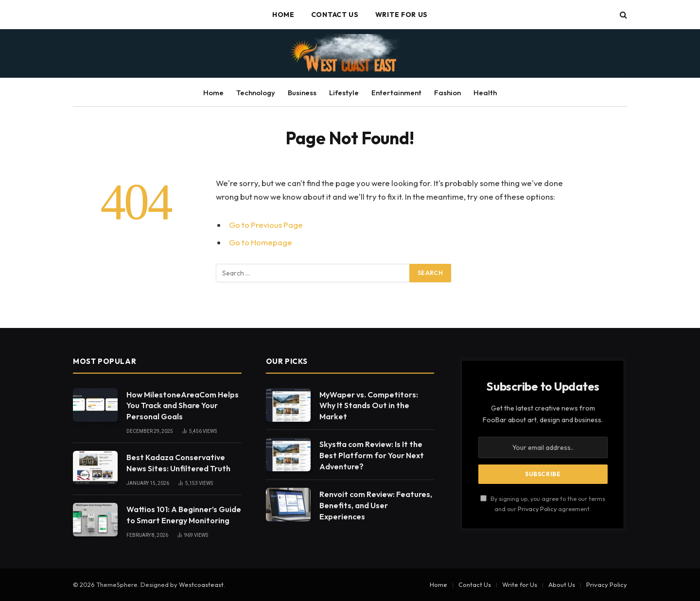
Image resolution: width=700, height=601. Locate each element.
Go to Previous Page (266, 225)
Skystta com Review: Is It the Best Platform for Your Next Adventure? (372, 455)
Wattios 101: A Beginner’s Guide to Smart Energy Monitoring (184, 515)
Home (283, 15)
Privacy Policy (537, 509)
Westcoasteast (201, 584)
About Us (562, 584)
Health (485, 93)
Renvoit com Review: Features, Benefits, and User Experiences (376, 505)
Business (302, 93)
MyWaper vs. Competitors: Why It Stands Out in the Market (369, 406)
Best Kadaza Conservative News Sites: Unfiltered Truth (178, 463)
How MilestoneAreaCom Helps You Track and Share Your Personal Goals (183, 406)
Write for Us (402, 15)
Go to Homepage (261, 242)
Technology (256, 93)
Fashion (447, 93)
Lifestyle (344, 93)
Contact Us (335, 15)
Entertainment (396, 93)
